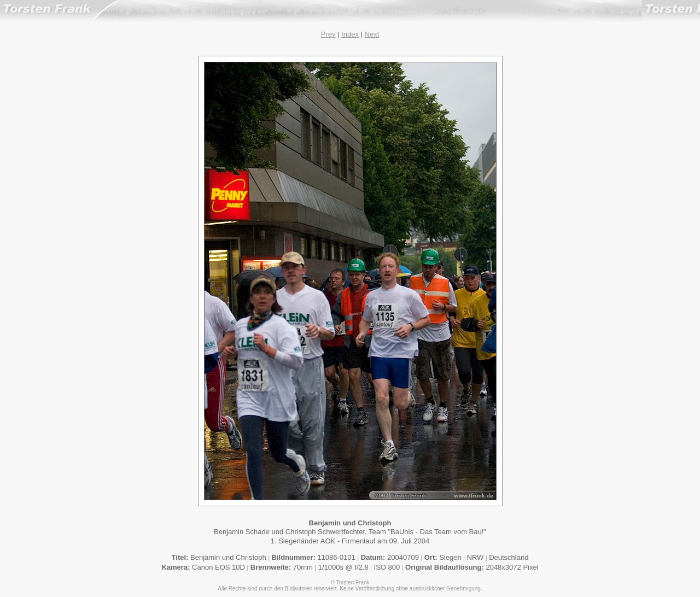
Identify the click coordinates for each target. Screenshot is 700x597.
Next (372, 34)
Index (350, 34)
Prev (328, 34)
